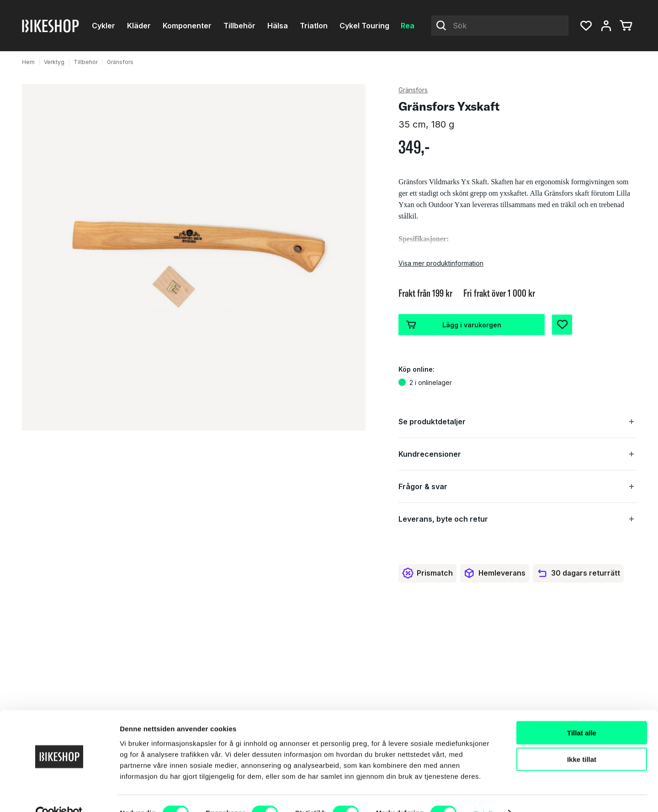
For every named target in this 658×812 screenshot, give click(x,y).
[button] (586, 26)
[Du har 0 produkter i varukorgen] (626, 26)
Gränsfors (120, 62)
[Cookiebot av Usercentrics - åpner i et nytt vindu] (59, 794)
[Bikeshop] (51, 26)
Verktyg (54, 62)
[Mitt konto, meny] (606, 26)
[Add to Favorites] (562, 325)
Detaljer (487, 794)
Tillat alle (582, 713)
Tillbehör (86, 62)
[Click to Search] (441, 26)
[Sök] (500, 26)
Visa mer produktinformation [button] (441, 263)
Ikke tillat (582, 740)
